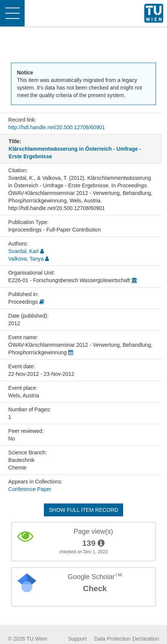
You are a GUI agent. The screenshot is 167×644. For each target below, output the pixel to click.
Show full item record (83, 510)
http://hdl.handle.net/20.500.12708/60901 (57, 127)
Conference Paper (30, 489)
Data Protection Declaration (127, 639)
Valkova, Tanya (26, 259)
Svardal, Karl (23, 251)
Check (95, 588)
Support (77, 639)
